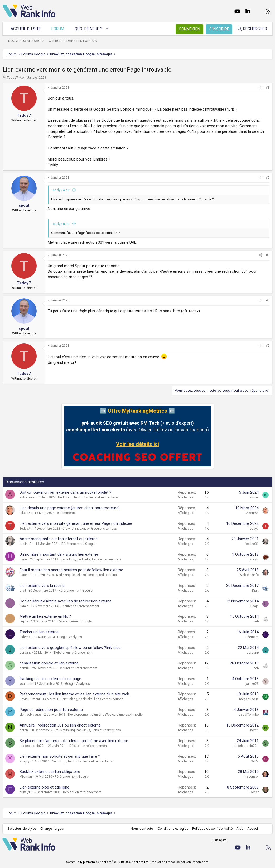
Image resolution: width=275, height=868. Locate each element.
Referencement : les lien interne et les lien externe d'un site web (74, 694)
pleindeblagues (31, 715)
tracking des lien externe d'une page (50, 679)
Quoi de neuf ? (89, 29)
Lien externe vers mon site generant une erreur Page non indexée (76, 523)
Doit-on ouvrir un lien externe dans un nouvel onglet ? (66, 492)
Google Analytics (70, 637)
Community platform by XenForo (108, 862)
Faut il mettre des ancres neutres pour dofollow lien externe (71, 570)
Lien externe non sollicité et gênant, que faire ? (60, 756)
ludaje (24, 606)
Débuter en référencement (80, 606)
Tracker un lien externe (39, 632)
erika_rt (25, 792)
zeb (256, 621)
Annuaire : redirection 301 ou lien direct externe (60, 725)
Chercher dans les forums (73, 41)
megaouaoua (249, 699)
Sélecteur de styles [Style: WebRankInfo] (22, 829)
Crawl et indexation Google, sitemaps (90, 529)
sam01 (25, 668)
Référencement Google (78, 544)
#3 (268, 255)
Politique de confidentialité (212, 829)
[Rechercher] (252, 29)
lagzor (24, 621)
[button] (107, 29)
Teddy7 (12, 77)
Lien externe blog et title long (44, 787)
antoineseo (28, 497)
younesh (26, 684)
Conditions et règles (173, 829)
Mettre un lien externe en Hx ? (45, 616)
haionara (26, 575)
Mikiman (26, 777)
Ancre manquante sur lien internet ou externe (59, 539)
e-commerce (66, 513)
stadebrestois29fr (33, 746)
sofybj (254, 559)
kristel (254, 497)
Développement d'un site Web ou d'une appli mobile (105, 715)
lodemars (26, 637)
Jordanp (25, 653)
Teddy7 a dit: (61, 190)
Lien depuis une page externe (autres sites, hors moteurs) (70, 508)
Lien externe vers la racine (42, 586)
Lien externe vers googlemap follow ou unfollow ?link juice (70, 648)
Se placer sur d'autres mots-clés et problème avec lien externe (74, 741)
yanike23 (252, 684)
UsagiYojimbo (249, 715)
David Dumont (30, 699)
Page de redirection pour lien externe (51, 710)
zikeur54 (26, 513)
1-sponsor (251, 777)
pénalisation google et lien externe (49, 663)
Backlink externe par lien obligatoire (50, 772)
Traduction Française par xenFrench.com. (180, 862)
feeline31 (26, 544)
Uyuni (24, 559)
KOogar (253, 792)
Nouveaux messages (27, 41)
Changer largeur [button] (53, 829)
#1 (268, 88)
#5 (268, 346)
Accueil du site (26, 29)
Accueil (253, 829)
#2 (268, 178)
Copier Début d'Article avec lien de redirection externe (66, 601)
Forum (58, 29)
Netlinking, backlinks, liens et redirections (88, 497)
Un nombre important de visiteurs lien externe (59, 554)
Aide (240, 829)
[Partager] (260, 88)
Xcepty (25, 761)
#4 (268, 300)
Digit (23, 591)
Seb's (255, 761)
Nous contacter (142, 829)
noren (24, 730)
